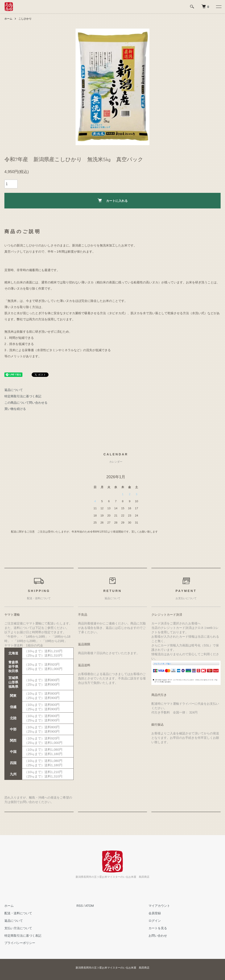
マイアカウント (159, 906)
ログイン (155, 921)
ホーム (8, 19)
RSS (80, 906)
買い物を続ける (15, 409)
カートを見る (158, 928)
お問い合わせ (158, 936)
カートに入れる (113, 200)
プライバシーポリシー (20, 943)
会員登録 (155, 913)
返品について (14, 390)
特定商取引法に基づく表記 (23, 396)
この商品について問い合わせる (26, 403)
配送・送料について (18, 913)
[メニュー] (218, 7)
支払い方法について (18, 928)
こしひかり (25, 19)
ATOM (90, 906)
